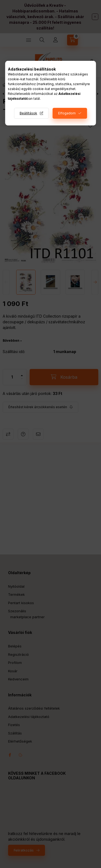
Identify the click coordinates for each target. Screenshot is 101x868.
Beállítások (28, 113)
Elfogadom (67, 113)
